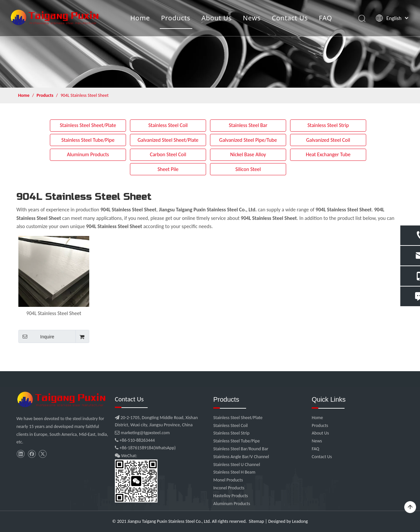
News (252, 18)
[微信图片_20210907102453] (62, 399)
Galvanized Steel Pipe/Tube (248, 140)
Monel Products (228, 480)
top (410, 507)
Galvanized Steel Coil (328, 140)
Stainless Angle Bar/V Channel (241, 457)
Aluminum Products (88, 154)
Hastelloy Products (231, 496)
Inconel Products (229, 488)
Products (176, 18)
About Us (217, 18)
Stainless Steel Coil (168, 125)
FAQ (325, 18)
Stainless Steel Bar (248, 125)
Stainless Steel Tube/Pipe (88, 140)
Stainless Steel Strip (328, 125)
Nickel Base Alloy (248, 154)
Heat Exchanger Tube (328, 154)
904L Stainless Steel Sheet (54, 313)
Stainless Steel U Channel (237, 465)
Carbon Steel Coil (168, 154)
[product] (210, 44)
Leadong (300, 521)
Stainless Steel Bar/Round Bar (241, 449)
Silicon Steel (248, 169)
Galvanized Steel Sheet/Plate (168, 140)
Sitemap (256, 521)
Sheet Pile (168, 169)
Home (140, 18)
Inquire (36, 336)
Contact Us (290, 18)
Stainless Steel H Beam (234, 472)
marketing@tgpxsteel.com (142, 433)
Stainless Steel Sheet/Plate (88, 125)
